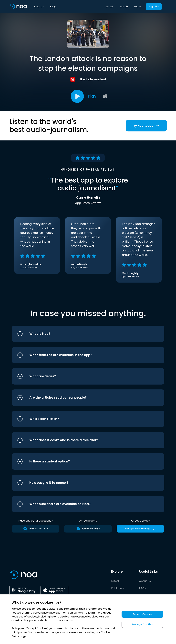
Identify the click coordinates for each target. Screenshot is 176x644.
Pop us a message (88, 529)
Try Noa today (146, 126)
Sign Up (154, 6)
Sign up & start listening (140, 529)
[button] (82, 334)
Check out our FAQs (35, 529)
